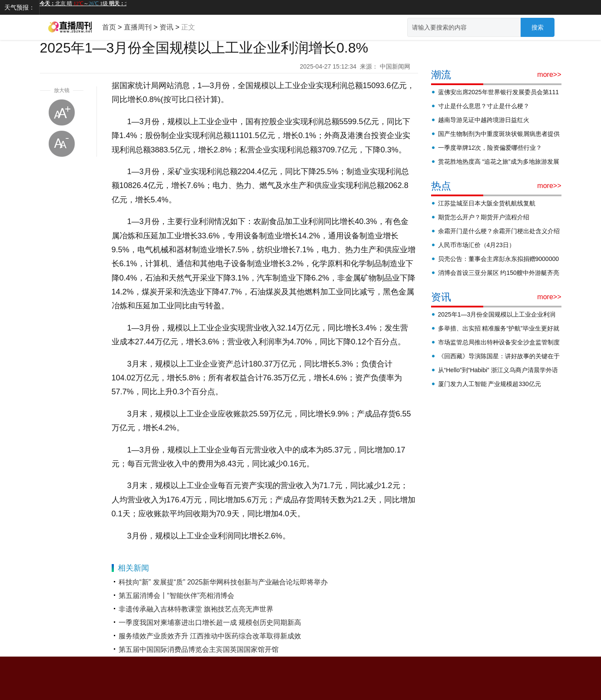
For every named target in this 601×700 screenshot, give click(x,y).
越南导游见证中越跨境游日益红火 (484, 120)
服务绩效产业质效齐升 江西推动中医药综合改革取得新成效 (210, 636)
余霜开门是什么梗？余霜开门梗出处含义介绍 (499, 231)
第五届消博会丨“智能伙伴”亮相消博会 (177, 596)
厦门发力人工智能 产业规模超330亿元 (490, 384)
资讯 (166, 27)
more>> (549, 74)
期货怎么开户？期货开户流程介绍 (484, 217)
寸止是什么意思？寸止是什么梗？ (484, 106)
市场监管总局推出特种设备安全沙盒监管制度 (499, 342)
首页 (109, 27)
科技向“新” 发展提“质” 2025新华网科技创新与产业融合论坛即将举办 (223, 582)
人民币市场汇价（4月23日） (476, 245)
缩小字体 (62, 144)
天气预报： (20, 7)
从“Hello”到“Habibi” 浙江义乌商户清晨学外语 (498, 370)
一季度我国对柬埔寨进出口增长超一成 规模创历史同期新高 (210, 622)
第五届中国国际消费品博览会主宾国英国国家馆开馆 (199, 649)
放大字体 (62, 112)
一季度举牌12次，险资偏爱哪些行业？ (490, 148)
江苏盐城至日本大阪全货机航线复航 (487, 203)
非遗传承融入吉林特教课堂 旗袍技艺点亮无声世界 (196, 609)
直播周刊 (138, 27)
